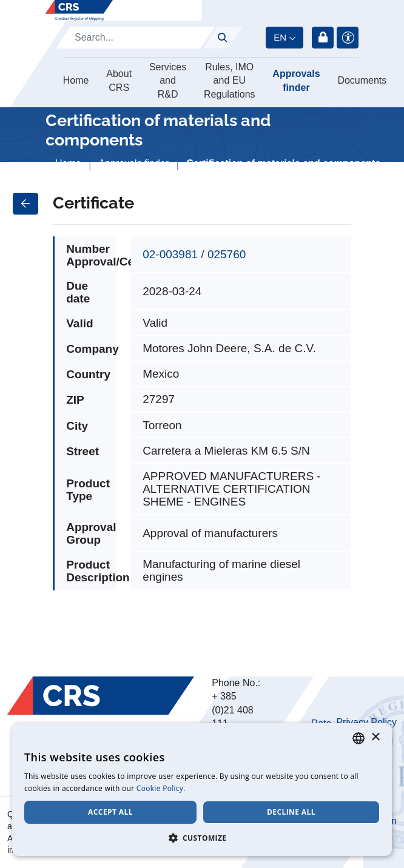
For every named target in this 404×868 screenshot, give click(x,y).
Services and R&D (168, 81)
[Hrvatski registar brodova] (79, 10)
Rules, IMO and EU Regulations (230, 81)
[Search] (135, 38)
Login (323, 38)
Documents (362, 80)
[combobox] (359, 738)
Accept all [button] (110, 812)
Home (76, 80)
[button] (202, 838)
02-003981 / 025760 (194, 254)
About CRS (119, 80)
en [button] (280, 37)
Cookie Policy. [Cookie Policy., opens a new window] (161, 788)
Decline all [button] (291, 812)
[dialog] (202, 790)
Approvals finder (296, 80)
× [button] (375, 737)
